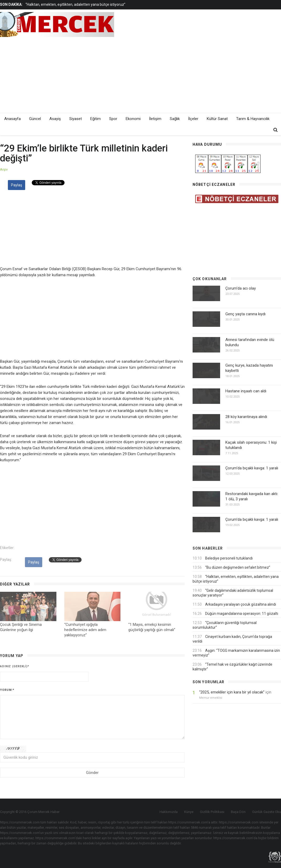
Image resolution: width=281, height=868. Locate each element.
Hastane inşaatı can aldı (246, 391)
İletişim (155, 119)
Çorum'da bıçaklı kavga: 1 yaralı (252, 468)
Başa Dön (238, 812)
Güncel (35, 119)
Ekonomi (133, 119)
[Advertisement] (187, 74)
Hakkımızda (169, 812)
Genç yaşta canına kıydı (245, 314)
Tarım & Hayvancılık (253, 119)
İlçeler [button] (193, 119)
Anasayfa (12, 119)
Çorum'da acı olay (241, 288)
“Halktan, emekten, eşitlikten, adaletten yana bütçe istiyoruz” (75, 4)
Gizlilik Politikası (212, 812)
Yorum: (7, 690)
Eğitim (96, 119)
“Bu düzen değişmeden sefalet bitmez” (238, 567)
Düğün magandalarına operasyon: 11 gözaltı (242, 614)
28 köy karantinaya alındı (246, 417)
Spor (113, 119)
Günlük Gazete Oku (267, 812)
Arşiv (4, 169)
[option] (105, 4)
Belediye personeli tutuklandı (229, 558)
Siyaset (76, 119)
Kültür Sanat (217, 119)
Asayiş (55, 119)
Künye (189, 812)
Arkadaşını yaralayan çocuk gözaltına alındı (241, 604)
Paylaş (17, 185)
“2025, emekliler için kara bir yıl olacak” (232, 692)
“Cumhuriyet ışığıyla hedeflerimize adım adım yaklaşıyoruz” (85, 630)
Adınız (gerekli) (15, 666)
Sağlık (175, 119)
